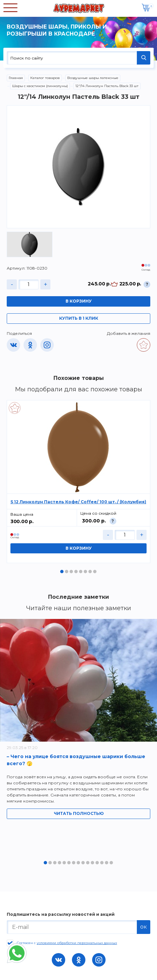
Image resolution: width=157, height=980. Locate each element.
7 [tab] (90, 572)
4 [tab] (76, 572)
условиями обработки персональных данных (77, 943)
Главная (16, 78)
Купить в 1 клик (79, 318)
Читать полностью (79, 813)
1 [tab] (62, 572)
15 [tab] (111, 863)
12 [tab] (97, 863)
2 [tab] (67, 572)
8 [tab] (95, 572)
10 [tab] (88, 863)
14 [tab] (107, 863)
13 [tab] (102, 863)
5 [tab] (81, 572)
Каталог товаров (45, 78)
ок (144, 927)
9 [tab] (83, 863)
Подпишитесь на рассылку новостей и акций (61, 914)
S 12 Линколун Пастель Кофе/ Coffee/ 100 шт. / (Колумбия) (78, 502)
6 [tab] (85, 572)
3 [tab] (71, 572)
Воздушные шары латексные (93, 78)
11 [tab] (92, 863)
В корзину (79, 301)
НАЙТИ (144, 58)
